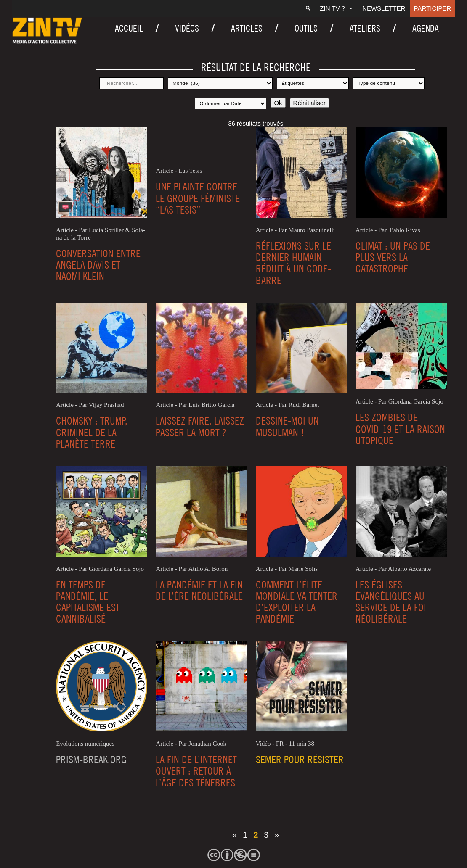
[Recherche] (308, 8)
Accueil (129, 28)
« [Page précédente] (235, 835)
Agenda (426, 28)
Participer (433, 8)
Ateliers (365, 28)
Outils (306, 28)
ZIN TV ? (337, 8)
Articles (247, 28)
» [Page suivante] (277, 835)
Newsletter (384, 8)
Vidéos (187, 28)
